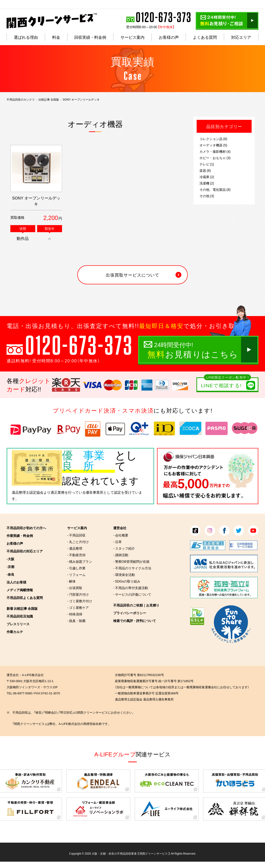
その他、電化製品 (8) (215, 189)
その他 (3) (207, 196)
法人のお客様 (16, 582)
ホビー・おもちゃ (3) (215, 158)
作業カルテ (15, 632)
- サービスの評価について (132, 594)
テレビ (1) (207, 164)
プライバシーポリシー (130, 613)
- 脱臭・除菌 (76, 621)
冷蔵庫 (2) (207, 177)
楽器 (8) (205, 170)
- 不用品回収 (76, 535)
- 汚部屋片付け (78, 594)
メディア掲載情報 (20, 590)
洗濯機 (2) (207, 183)
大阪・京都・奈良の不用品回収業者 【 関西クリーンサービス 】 (131, 853)
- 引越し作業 (76, 568)
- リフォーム (76, 575)
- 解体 (71, 581)
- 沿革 (117, 542)
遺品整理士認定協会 (28, 492)
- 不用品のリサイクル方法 (132, 568)
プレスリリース (18, 624)
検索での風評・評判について (135, 621)
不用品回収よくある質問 (25, 598)
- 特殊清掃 (75, 614)
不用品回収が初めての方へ (26, 528)
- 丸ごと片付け (78, 542)
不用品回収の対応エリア (25, 551)
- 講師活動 (121, 555)
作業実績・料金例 (20, 536)
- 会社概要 (121, 535)
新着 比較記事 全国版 (22, 608)
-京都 (10, 567)
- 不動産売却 (76, 555)
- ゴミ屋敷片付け (80, 601)
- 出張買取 (75, 588)
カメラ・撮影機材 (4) (215, 151)
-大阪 (10, 559)
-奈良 (10, 574)
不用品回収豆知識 (20, 616)
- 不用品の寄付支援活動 (131, 588)
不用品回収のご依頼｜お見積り (136, 605)
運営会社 (120, 528)
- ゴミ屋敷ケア (78, 607)
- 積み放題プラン (80, 561)
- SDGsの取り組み (127, 581)
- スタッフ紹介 (124, 548)
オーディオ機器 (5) (213, 145)
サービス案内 (77, 528)
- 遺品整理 (75, 548)
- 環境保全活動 (124, 575)
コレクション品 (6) (213, 139)
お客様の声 (15, 543)
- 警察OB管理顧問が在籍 (131, 561)
